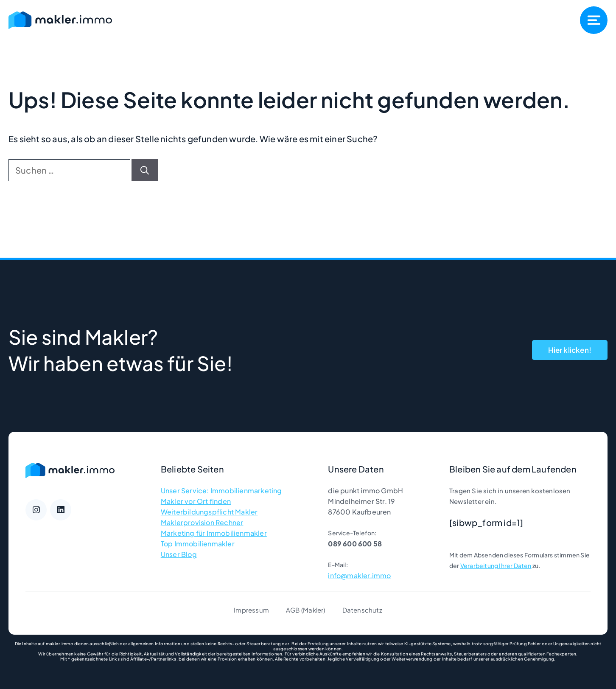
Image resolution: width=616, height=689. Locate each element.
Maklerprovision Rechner (202, 522)
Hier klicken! (570, 350)
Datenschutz (362, 610)
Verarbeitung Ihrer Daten (496, 565)
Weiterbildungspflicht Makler (209, 512)
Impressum (251, 610)
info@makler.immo (359, 575)
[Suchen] (145, 170)
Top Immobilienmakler (198, 544)
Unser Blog (179, 554)
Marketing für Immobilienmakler (214, 533)
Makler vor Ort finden (196, 501)
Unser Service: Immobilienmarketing (221, 491)
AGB (293, 610)
